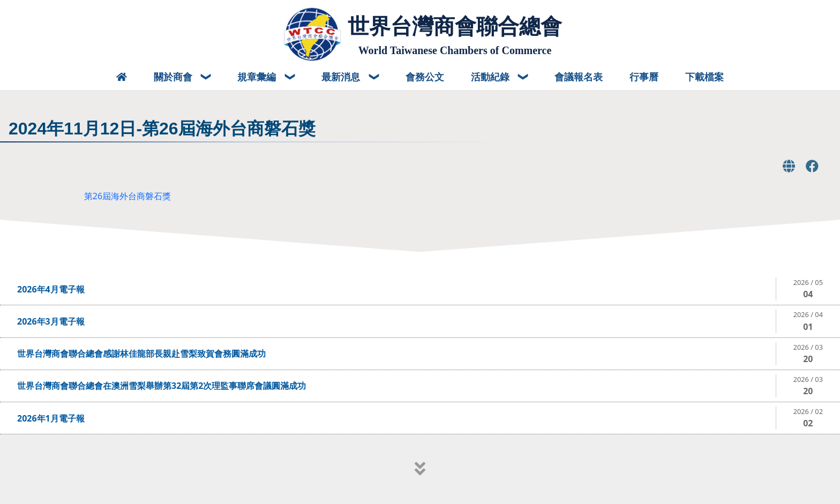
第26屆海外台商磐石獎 (127, 196)
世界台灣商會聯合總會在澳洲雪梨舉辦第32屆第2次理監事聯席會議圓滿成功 (162, 386)
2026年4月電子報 (51, 289)
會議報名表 (579, 77)
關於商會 (174, 77)
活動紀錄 (492, 77)
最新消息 (342, 77)
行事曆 (644, 77)
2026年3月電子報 (51, 321)
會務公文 (425, 77)
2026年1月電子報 (51, 418)
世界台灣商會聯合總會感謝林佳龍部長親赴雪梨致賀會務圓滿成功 (141, 353)
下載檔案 (704, 77)
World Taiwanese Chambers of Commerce (455, 50)
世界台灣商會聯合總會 (455, 26)
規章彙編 (258, 77)
